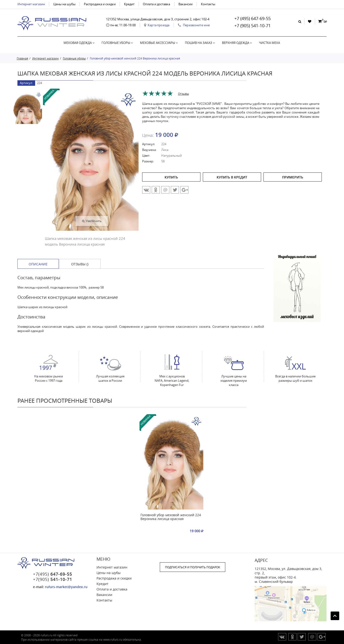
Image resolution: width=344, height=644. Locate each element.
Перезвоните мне (196, 25)
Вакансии (185, 4)
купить (171, 177)
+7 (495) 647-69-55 (253, 18)
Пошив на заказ (200, 43)
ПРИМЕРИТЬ (293, 177)
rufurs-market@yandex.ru (66, 587)
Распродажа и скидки (100, 4)
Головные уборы (117, 43)
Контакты (208, 4)
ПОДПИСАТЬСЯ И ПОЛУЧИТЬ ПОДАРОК (193, 567)
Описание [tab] (38, 264)
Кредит (129, 4)
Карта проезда (159, 25)
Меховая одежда (79, 43)
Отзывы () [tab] (80, 264)
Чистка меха (269, 43)
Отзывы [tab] (183, 94)
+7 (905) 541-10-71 (253, 26)
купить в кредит (232, 177)
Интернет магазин (31, 4)
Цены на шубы (64, 4)
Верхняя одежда (237, 43)
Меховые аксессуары (159, 43)
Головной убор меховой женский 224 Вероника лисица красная (171, 517)
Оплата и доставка (156, 4)
